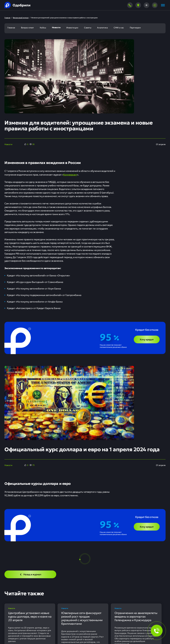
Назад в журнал (30, 574)
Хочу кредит (147, 339)
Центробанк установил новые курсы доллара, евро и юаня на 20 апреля (30, 616)
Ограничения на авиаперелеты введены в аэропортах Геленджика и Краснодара (136, 616)
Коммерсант (70, 174)
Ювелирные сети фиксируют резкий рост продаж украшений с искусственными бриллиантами (82, 618)
